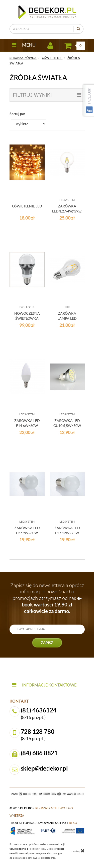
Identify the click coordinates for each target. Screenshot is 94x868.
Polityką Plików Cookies (42, 849)
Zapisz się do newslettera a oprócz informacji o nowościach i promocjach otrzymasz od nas (47, 598)
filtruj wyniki (47, 95)
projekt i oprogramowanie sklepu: (43, 823)
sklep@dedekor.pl (44, 768)
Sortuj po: (17, 114)
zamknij (78, 851)
